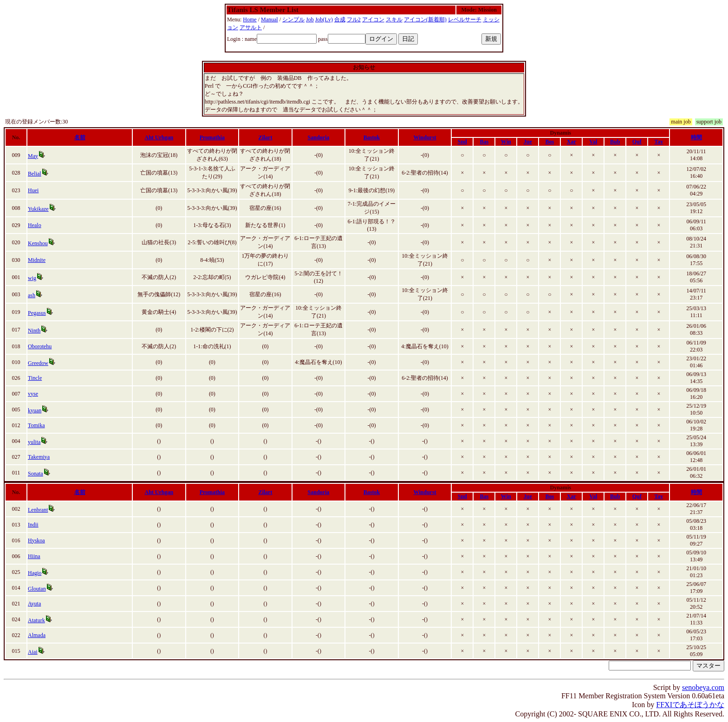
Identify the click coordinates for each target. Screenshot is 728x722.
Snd (462, 142)
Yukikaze (38, 209)
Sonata (36, 474)
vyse (33, 394)
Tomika (36, 425)
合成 (340, 20)
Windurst (425, 137)
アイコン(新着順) (425, 20)
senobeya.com (703, 687)
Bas (484, 142)
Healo (35, 225)
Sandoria (319, 137)
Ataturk (36, 620)
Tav (659, 142)
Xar (572, 142)
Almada (37, 635)
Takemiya (39, 457)
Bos (549, 142)
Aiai (33, 652)
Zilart (265, 137)
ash (32, 295)
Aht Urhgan (159, 137)
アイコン (373, 20)
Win (506, 142)
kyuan (35, 410)
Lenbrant (38, 510)
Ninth (34, 331)
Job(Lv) (324, 20)
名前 (80, 137)
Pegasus (37, 313)
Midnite (37, 260)
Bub (615, 142)
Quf (637, 142)
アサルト (251, 27)
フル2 (354, 20)
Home (250, 20)
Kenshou (38, 243)
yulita (34, 442)
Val (593, 142)
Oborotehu (40, 346)
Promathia (212, 137)
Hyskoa (36, 540)
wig (32, 278)
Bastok (372, 137)
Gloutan (37, 589)
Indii (33, 525)
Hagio (35, 573)
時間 (696, 137)
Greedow (38, 363)
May (33, 156)
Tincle (35, 378)
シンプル (293, 20)
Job (310, 20)
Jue (528, 142)
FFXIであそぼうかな (690, 705)
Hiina (34, 556)
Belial (35, 174)
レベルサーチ (465, 20)
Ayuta (34, 604)
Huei (33, 190)
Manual (270, 20)
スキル (394, 20)
